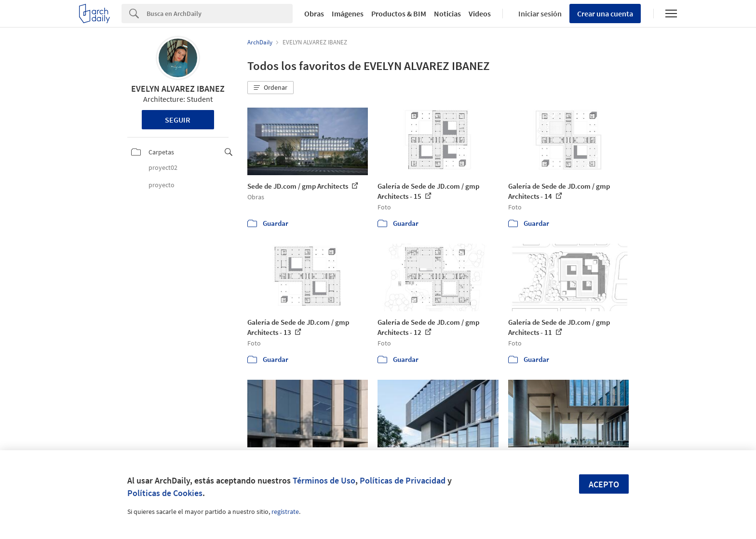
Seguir (178, 120)
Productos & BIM (399, 14)
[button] (270, 88)
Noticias (447, 14)
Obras (314, 14)
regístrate (285, 511)
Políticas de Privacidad (403, 480)
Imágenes (348, 14)
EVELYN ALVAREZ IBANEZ (178, 89)
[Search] (220, 14)
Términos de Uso (324, 480)
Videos (480, 14)
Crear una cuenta (605, 14)
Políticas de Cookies (165, 493)
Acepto (604, 484)
